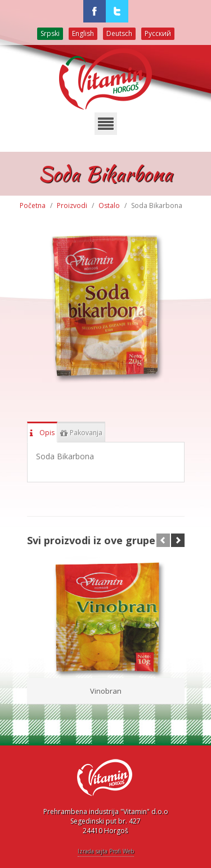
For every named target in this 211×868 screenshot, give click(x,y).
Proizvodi (72, 205)
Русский (158, 33)
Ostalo (109, 205)
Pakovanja (81, 431)
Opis (42, 431)
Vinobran (106, 691)
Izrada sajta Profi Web (106, 851)
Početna (33, 205)
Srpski (50, 33)
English (83, 33)
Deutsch (119, 33)
